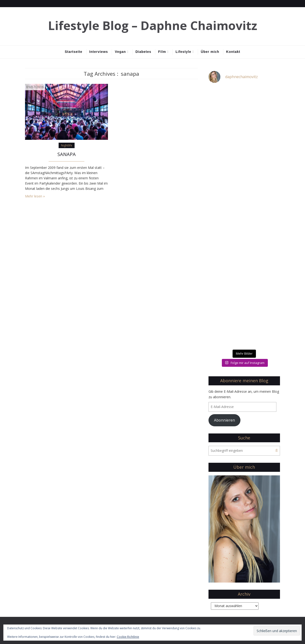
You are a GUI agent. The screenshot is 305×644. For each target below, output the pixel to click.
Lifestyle (183, 52)
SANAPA (67, 154)
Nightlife (67, 145)
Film (162, 52)
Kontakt (233, 52)
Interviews (99, 52)
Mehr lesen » (35, 196)
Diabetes (143, 52)
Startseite (74, 52)
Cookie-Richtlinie (128, 637)
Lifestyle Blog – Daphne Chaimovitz (153, 26)
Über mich (210, 52)
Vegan (120, 52)
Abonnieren (224, 420)
